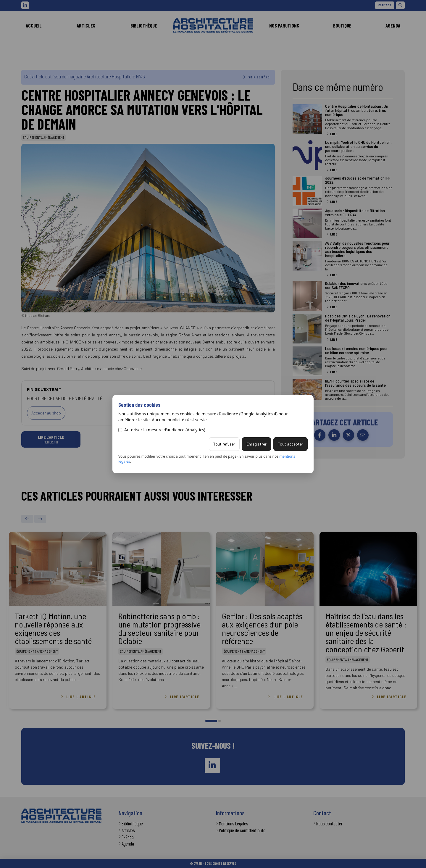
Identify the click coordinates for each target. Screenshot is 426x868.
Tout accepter (291, 444)
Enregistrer (256, 444)
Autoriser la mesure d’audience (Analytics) (162, 430)
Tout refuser (224, 444)
